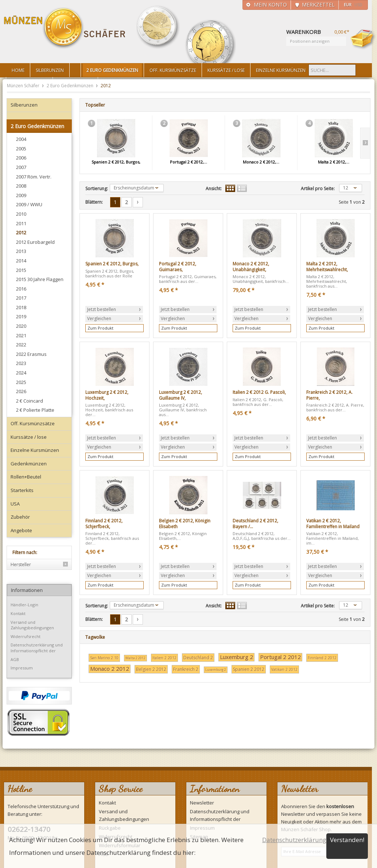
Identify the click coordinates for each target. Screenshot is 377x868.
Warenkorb (363, 39)
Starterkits (22, 490)
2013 (21, 251)
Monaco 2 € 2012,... (261, 162)
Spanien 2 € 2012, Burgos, (116, 162)
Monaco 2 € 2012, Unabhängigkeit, (251, 267)
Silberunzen (24, 105)
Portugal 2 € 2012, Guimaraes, (178, 267)
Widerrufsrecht (26, 636)
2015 (21, 270)
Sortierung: (97, 189)
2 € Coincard (30, 401)
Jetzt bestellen (102, 309)
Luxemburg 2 (236, 657)
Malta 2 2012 (135, 658)
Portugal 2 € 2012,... (188, 162)
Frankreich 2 (186, 669)
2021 (21, 335)
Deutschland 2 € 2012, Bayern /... (255, 524)
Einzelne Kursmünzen (35, 450)
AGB (15, 659)
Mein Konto (270, 5)
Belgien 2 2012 (151, 669)
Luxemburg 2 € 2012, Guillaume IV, (180, 395)
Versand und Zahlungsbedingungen (32, 625)
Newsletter (202, 803)
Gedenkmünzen (29, 464)
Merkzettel (318, 5)
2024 (21, 373)
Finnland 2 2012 (322, 658)
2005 (21, 149)
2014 (21, 261)
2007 (21, 167)
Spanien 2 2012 (249, 669)
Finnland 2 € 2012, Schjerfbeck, (104, 524)
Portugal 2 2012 (280, 657)
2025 (21, 382)
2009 (21, 195)
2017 (21, 298)
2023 (21, 363)
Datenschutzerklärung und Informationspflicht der (37, 648)
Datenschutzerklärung (294, 840)
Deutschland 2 (198, 658)
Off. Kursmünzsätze (33, 423)
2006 (21, 158)
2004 (21, 139)
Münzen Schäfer (65, 28)
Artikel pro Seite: (318, 189)
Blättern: (94, 202)
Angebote (21, 530)
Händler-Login (24, 605)
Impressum (22, 668)
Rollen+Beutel (26, 477)
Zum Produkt (100, 328)
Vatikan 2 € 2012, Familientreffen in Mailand (333, 524)
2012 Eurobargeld (35, 242)
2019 (21, 316)
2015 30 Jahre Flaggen (40, 279)
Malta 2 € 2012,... (334, 162)
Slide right (365, 143)
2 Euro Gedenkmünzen (71, 86)
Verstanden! (347, 840)
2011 (21, 223)
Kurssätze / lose (29, 437)
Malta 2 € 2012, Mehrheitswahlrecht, (327, 267)
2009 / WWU (29, 204)
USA (15, 504)
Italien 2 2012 (164, 658)
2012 (21, 233)
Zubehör (20, 517)
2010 (21, 214)
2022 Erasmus (31, 354)
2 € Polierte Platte (35, 410)
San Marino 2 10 (104, 658)
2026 (21, 391)
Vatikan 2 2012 (284, 669)
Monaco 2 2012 (110, 669)
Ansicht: (214, 189)
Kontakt (18, 613)
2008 (21, 186)
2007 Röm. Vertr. (34, 177)
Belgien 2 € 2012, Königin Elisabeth (185, 524)
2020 (21, 326)
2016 (21, 289)
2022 (21, 345)
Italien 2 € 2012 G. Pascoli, (259, 392)
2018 (21, 307)
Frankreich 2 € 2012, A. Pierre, (329, 395)
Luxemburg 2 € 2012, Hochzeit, (107, 395)
